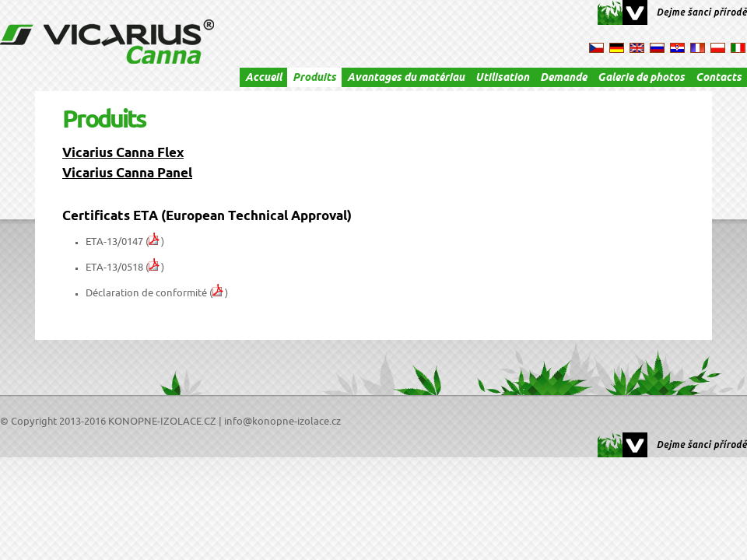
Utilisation (502, 79)
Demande (563, 79)
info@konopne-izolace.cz (282, 422)
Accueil (263, 79)
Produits (314, 79)
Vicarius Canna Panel (127, 175)
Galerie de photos (641, 79)
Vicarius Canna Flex (123, 154)
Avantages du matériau (406, 79)
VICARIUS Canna (107, 42)
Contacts (719, 79)
